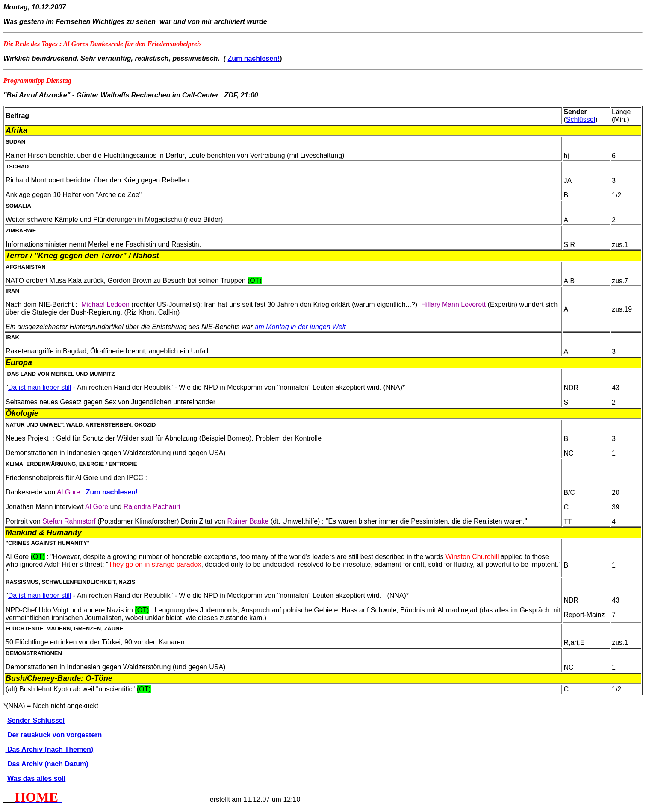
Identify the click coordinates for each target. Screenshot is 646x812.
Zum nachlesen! (254, 58)
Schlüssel (581, 119)
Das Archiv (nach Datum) (48, 764)
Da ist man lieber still (40, 387)
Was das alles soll (36, 778)
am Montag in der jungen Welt (300, 327)
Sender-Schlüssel (36, 720)
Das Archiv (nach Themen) (49, 749)
